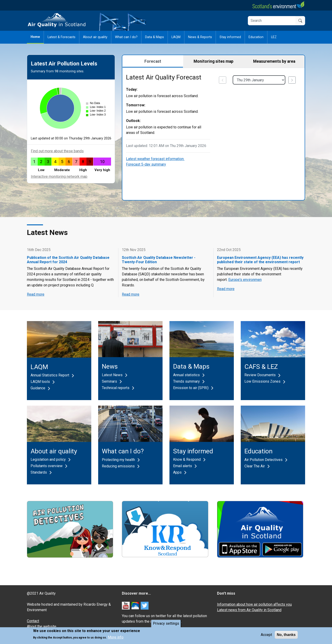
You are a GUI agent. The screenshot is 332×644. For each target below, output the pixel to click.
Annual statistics (186, 375)
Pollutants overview (47, 466)
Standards (39, 472)
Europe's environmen (245, 280)
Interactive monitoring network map (59, 177)
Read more (36, 294)
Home (35, 37)
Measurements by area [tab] (274, 61)
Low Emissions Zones (262, 381)
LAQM (176, 37)
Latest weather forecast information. (155, 159)
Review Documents (260, 375)
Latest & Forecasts (62, 37)
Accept (266, 636)
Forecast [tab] (153, 61)
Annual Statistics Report (50, 375)
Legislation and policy (48, 459)
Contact (33, 621)
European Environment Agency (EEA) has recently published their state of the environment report (260, 260)
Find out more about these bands (57, 151)
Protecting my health (118, 460)
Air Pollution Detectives (263, 460)
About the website (42, 626)
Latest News (112, 375)
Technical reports (116, 388)
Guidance (38, 388)
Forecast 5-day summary (146, 164)
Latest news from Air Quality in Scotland (249, 610)
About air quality (95, 37)
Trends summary (186, 381)
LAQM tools (40, 382)
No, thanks (286, 636)
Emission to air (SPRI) (191, 388)
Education (256, 37)
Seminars (109, 381)
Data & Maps (155, 37)
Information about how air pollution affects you (254, 604)
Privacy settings (166, 625)
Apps (177, 472)
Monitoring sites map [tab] (213, 61)
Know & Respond (187, 459)
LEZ (274, 37)
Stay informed (230, 37)
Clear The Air (255, 466)
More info (116, 639)
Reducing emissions (118, 466)
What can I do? (126, 37)
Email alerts (183, 466)
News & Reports (200, 37)
